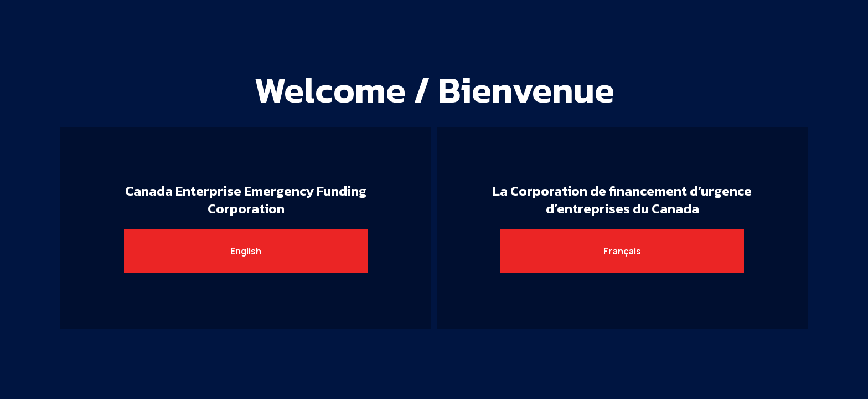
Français (622, 251)
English (246, 251)
